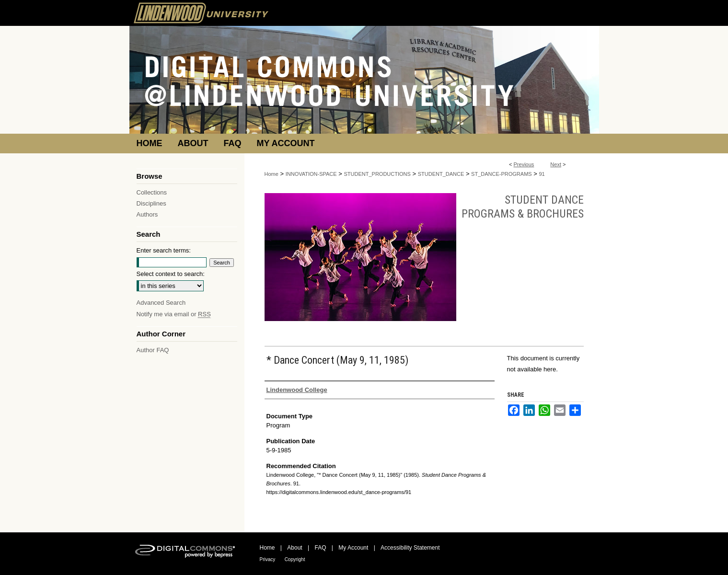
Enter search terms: (164, 250)
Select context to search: (171, 274)
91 (542, 174)
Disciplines (151, 203)
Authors (147, 214)
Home (272, 174)
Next (556, 164)
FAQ (320, 548)
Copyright (295, 559)
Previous (524, 164)
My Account (353, 548)
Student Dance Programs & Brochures (523, 207)
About (295, 548)
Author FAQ (153, 350)
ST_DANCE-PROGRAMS (502, 174)
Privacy (268, 559)
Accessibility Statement (410, 548)
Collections (152, 192)
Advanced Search (161, 303)
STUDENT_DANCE (441, 174)
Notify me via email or (174, 314)
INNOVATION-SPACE (311, 174)
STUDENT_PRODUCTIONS (377, 174)
